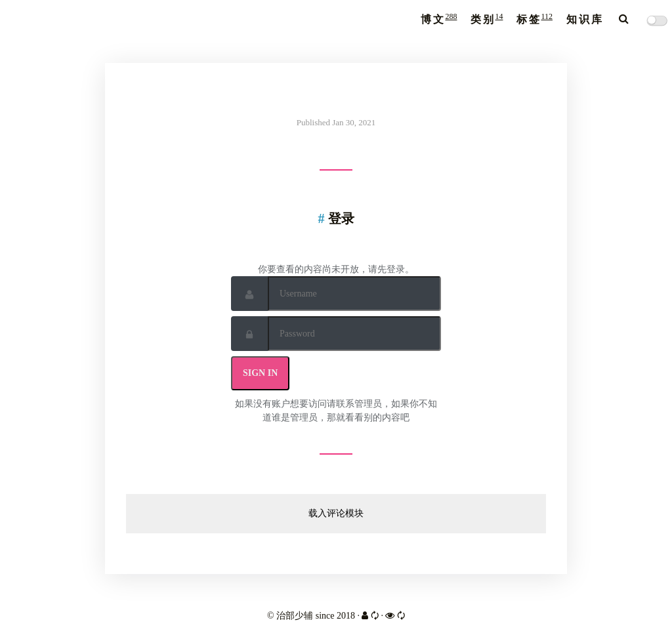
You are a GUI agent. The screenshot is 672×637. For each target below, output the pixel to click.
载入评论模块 (336, 513)
